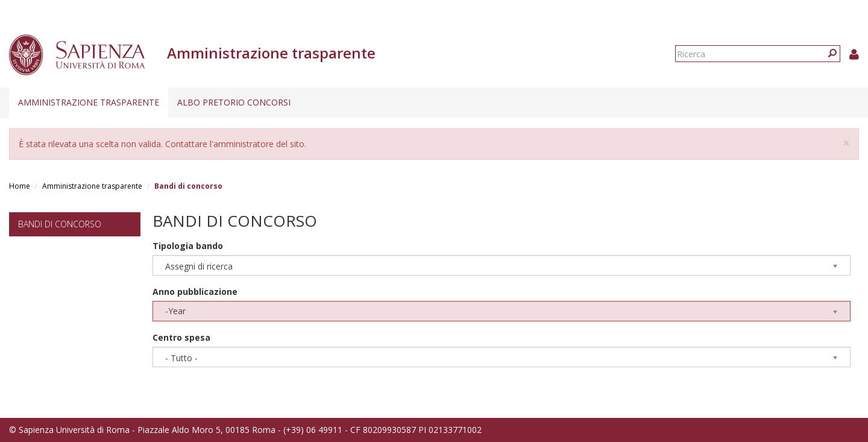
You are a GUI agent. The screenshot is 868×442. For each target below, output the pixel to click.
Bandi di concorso (60, 224)
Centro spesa (181, 337)
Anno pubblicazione (195, 292)
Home (20, 186)
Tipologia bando (188, 246)
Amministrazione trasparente (89, 102)
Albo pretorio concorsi (234, 102)
